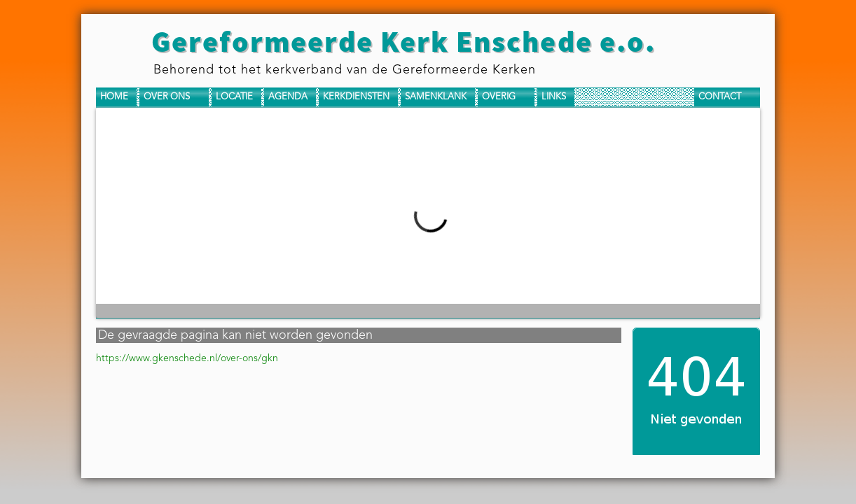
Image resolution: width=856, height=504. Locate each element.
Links (554, 97)
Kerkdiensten (356, 97)
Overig (499, 97)
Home (114, 97)
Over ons (167, 97)
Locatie (234, 97)
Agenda (288, 97)
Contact (720, 97)
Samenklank (436, 97)
